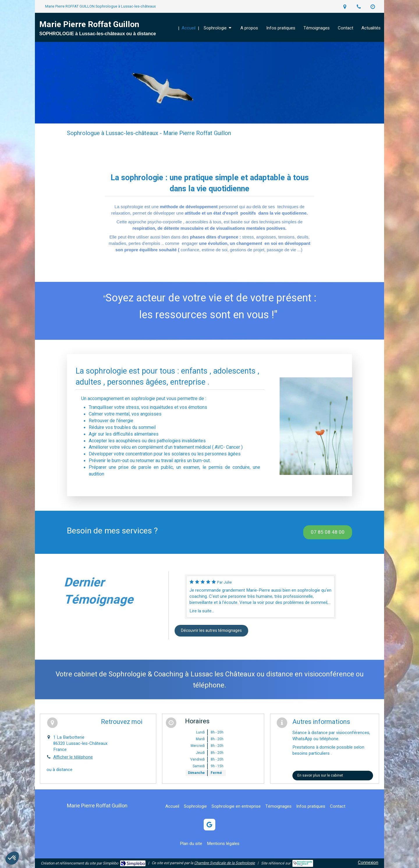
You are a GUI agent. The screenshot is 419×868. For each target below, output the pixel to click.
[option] (260, 597)
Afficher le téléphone (73, 757)
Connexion (368, 862)
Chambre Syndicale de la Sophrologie (224, 863)
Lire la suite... (202, 611)
